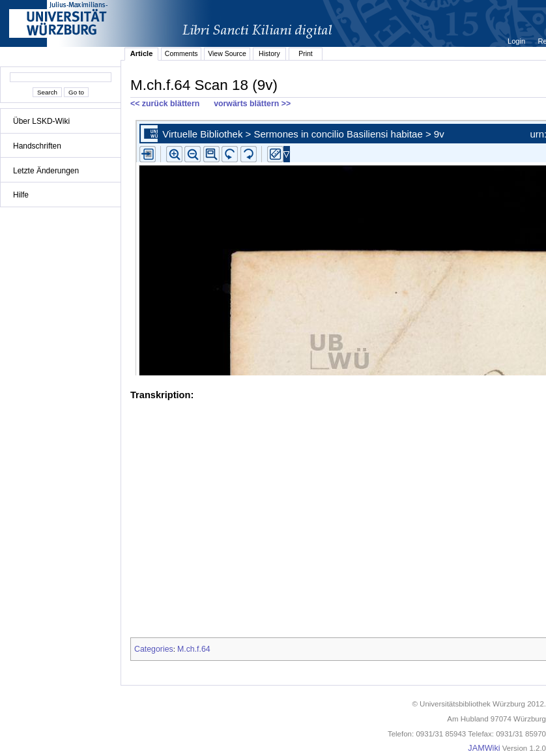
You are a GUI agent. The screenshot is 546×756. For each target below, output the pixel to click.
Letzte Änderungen (46, 171)
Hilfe (21, 195)
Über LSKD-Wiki (41, 121)
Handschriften (37, 146)
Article (142, 53)
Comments (181, 53)
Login (517, 41)
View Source (227, 53)
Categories (154, 649)
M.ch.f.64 (194, 649)
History (269, 53)
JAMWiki (484, 748)
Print (306, 53)
